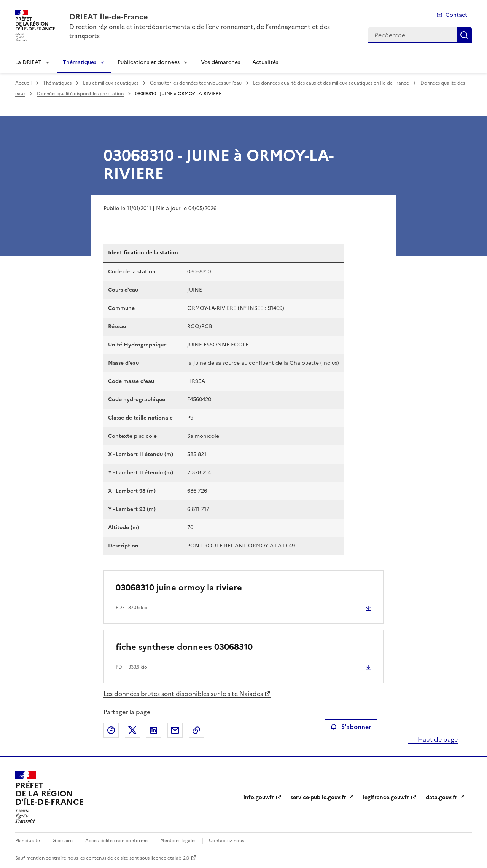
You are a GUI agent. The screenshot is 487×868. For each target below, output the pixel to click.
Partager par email (175, 730)
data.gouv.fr (442, 797)
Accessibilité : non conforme (116, 841)
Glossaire (63, 841)
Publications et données (149, 62)
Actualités (265, 62)
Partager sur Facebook (111, 730)
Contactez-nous (226, 841)
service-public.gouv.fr (318, 797)
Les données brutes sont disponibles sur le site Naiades (183, 694)
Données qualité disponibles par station (80, 94)
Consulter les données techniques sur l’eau (196, 83)
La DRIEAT (28, 62)
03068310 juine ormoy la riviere (179, 588)
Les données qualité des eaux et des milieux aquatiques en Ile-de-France (331, 83)
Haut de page (437, 739)
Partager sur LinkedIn (154, 730)
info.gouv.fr (259, 797)
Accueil (23, 83)
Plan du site (28, 841)
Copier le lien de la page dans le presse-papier (196, 730)
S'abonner (351, 727)
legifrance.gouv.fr (386, 797)
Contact (456, 15)
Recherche (464, 35)
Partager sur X (132, 730)
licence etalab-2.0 (170, 858)
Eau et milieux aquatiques (111, 83)
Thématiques (80, 62)
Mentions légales (178, 841)
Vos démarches (220, 62)
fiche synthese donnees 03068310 (184, 647)
